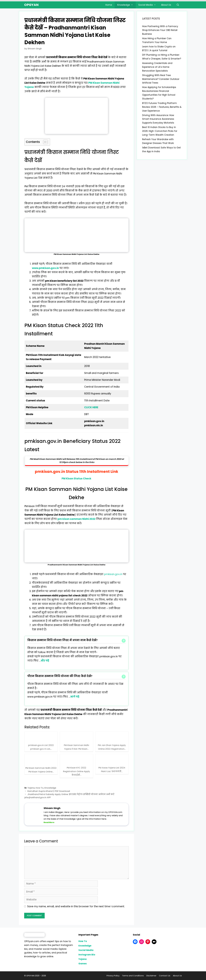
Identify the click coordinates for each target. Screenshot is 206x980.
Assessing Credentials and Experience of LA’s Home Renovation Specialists (157, 67)
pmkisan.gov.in (113, 574)
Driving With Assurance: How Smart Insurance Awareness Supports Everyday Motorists (158, 119)
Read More (49, 822)
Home (109, 5)
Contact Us (165, 976)
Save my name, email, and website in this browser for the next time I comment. (76, 906)
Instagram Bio (87, 955)
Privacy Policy (113, 976)
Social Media (148, 5)
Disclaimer (151, 976)
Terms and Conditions (133, 976)
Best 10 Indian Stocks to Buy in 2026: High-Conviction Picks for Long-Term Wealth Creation (160, 131)
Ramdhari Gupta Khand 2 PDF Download (49, 791)
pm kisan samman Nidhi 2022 (77, 519)
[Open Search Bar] (178, 5)
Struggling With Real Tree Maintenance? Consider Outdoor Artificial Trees (161, 79)
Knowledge (127, 5)
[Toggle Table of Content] (44, 142)
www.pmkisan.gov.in (45, 268)
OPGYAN (31, 5)
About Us (166, 5)
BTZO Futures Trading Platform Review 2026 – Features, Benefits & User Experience (162, 107)
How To (40, 788)
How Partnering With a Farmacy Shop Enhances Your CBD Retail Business (160, 30)
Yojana (31, 788)
